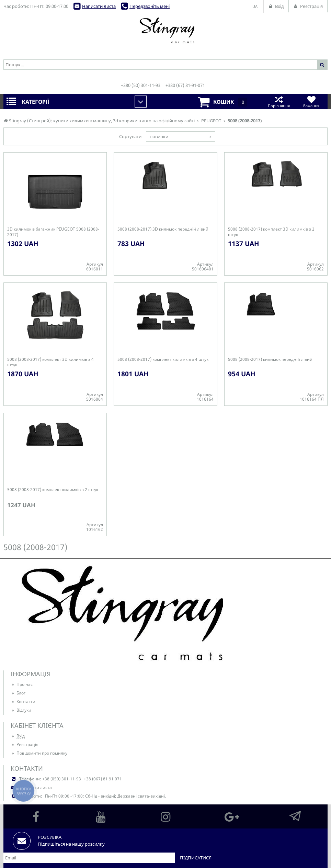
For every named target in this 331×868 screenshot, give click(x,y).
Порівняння (279, 102)
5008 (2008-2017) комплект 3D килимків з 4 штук (50, 362)
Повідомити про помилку (39, 753)
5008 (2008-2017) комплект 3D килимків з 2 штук (271, 232)
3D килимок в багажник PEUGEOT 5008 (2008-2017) (53, 232)
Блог (18, 693)
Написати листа (99, 6)
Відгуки (21, 710)
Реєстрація (25, 744)
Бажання (311, 102)
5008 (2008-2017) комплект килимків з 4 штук (163, 359)
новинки (159, 136)
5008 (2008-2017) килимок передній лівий (270, 359)
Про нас (22, 684)
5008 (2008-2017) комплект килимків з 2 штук (53, 490)
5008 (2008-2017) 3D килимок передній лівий (163, 229)
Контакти (23, 702)
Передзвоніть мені (150, 6)
